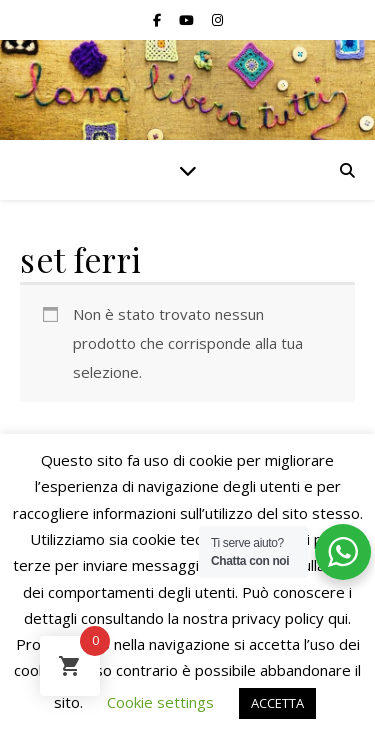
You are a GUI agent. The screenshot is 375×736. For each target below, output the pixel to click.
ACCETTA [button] (277, 703)
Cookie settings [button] (160, 702)
